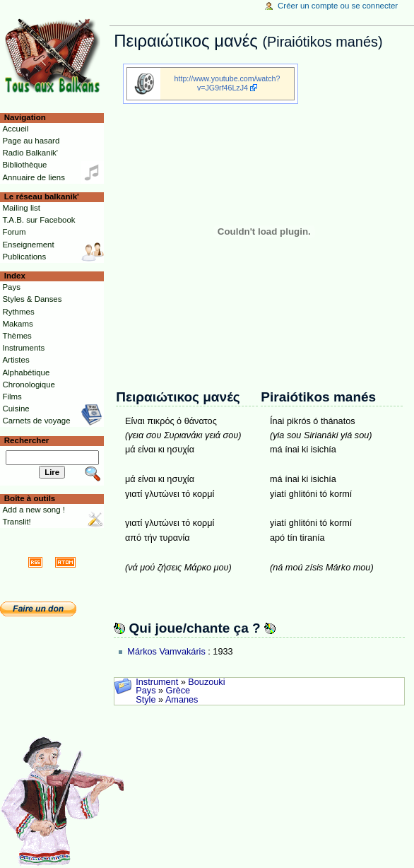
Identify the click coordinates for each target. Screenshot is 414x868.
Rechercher (27, 440)
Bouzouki (206, 682)
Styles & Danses (32, 299)
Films (12, 397)
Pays (146, 691)
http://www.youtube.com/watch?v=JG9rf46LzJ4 (227, 83)
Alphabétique (26, 373)
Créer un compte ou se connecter (338, 6)
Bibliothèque (24, 165)
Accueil (15, 129)
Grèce (178, 691)
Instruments (23, 348)
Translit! (16, 522)
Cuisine (16, 409)
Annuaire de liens (34, 177)
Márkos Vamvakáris (166, 652)
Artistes (16, 360)
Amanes (182, 700)
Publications (24, 257)
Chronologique (29, 385)
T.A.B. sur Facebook (39, 220)
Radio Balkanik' (30, 153)
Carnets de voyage (36, 421)
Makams (17, 324)
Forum (14, 232)
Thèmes (17, 336)
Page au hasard (31, 141)
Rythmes (18, 312)
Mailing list (21, 208)
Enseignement (28, 245)
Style (146, 700)
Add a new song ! (34, 510)
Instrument (157, 682)
